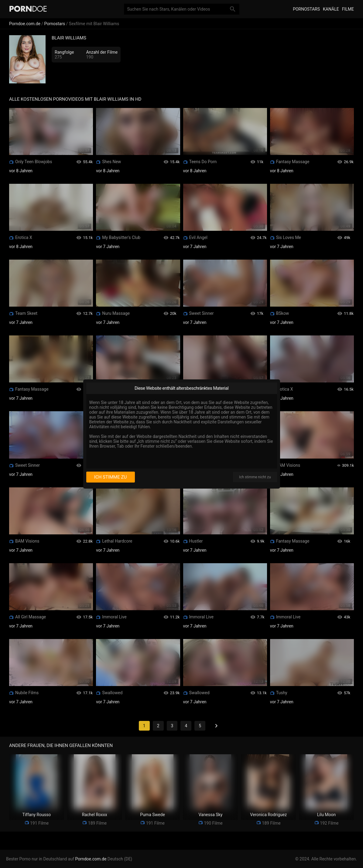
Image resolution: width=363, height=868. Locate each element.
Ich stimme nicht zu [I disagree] (255, 477)
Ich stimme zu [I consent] (110, 477)
